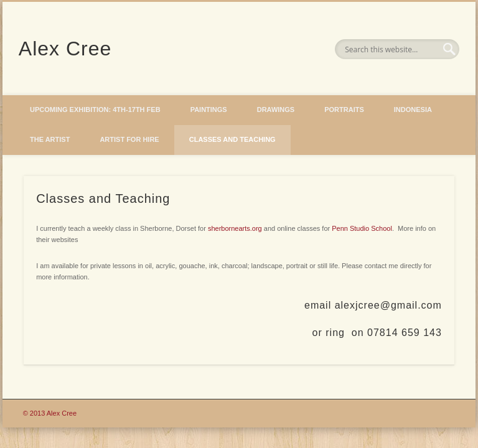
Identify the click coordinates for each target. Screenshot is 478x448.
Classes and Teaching (232, 139)
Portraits (344, 110)
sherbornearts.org (235, 228)
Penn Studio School (362, 228)
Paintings (209, 110)
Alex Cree (65, 49)
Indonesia (413, 110)
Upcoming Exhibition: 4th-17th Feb (95, 110)
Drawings (276, 110)
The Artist (50, 139)
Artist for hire (129, 139)
